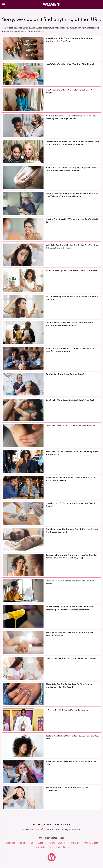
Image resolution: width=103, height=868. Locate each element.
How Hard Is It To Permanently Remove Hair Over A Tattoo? (70, 505)
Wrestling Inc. (65, 847)
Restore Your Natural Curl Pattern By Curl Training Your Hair (72, 737)
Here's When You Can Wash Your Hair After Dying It (70, 64)
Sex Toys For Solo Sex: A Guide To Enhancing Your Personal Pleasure (70, 634)
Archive (47, 825)
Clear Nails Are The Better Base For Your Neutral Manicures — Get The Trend (69, 686)
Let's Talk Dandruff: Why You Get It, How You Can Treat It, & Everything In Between (72, 246)
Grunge (61, 843)
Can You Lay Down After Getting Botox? (65, 374)
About (37, 825)
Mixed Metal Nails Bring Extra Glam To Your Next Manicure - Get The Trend (69, 40)
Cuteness (42, 843)
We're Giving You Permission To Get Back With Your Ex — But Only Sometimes (72, 479)
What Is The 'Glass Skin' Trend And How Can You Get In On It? (72, 221)
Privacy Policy (62, 825)
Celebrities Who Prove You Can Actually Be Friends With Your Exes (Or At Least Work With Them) (73, 143)
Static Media (36, 829)
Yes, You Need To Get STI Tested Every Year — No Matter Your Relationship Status (69, 324)
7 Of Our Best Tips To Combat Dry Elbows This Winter (71, 271)
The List (51, 847)
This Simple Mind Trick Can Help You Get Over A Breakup (69, 91)
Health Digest (74, 843)
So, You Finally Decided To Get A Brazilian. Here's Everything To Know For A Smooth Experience (69, 608)
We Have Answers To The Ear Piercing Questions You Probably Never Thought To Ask (71, 117)
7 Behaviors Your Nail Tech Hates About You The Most (71, 658)
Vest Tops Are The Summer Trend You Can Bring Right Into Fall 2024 (72, 453)
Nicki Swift (40, 847)
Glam (52, 843)
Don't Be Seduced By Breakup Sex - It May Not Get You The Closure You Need (72, 531)
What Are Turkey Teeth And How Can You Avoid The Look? (71, 763)
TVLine (31, 843)
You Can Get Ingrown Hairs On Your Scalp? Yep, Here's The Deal (72, 298)
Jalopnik (21, 843)
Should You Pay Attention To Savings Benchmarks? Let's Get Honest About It (70, 350)
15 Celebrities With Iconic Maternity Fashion (67, 710)
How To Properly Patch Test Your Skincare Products (70, 426)
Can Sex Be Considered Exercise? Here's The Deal (70, 400)
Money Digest (91, 843)
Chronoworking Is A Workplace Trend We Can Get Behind (70, 582)
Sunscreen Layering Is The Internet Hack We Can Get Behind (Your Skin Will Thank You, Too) (71, 556)
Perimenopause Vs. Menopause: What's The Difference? (67, 789)
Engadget (10, 843)
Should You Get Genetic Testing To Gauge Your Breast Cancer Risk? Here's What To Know (72, 169)
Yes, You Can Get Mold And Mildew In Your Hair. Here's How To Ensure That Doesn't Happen (72, 195)
